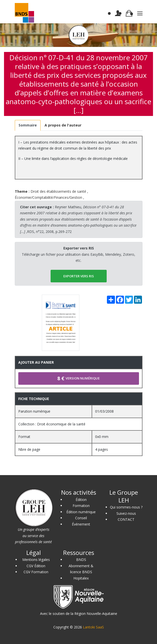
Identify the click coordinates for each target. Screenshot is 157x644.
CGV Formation (36, 572)
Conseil (81, 518)
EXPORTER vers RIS (79, 276)
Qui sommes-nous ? (126, 507)
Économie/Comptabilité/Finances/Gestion (48, 197)
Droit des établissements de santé (58, 191)
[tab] (28, 125)
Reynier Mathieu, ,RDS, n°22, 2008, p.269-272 (78, 219)
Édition (81, 500)
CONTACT (126, 519)
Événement (81, 524)
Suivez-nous (126, 513)
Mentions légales (36, 560)
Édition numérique (81, 512)
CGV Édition (36, 566)
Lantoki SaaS (93, 627)
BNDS (81, 560)
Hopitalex (81, 578)
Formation (81, 506)
